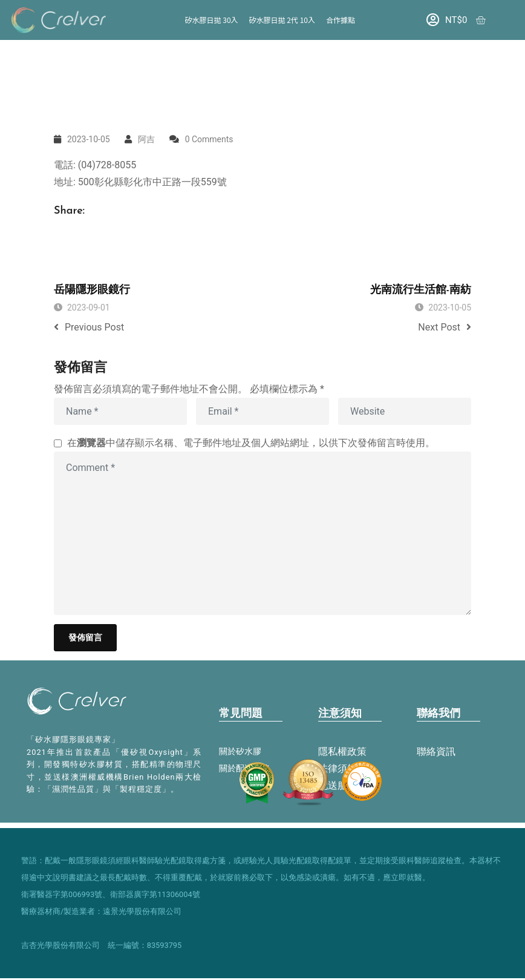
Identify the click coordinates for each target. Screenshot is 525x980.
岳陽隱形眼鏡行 (92, 290)
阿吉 (146, 139)
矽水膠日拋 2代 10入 (282, 20)
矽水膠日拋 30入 (212, 20)
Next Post (445, 327)
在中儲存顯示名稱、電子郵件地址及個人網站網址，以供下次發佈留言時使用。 (251, 443)
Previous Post (89, 327)
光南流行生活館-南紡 (421, 290)
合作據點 (341, 20)
